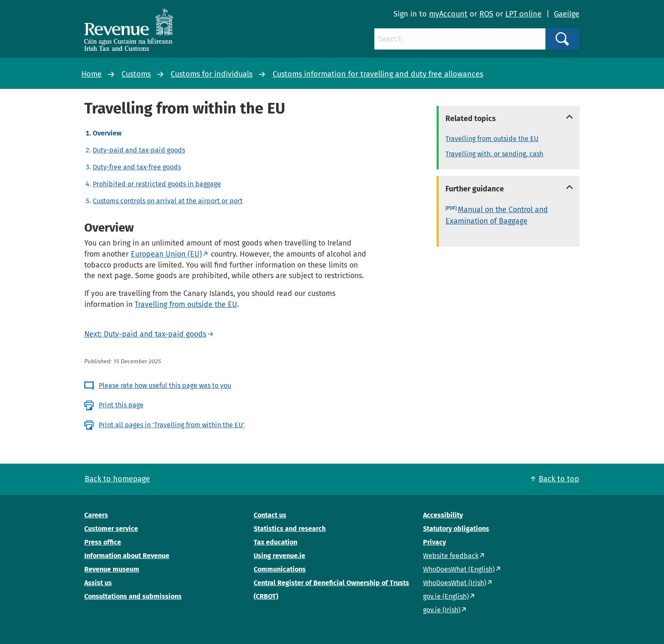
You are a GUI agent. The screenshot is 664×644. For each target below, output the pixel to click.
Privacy (434, 542)
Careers (96, 515)
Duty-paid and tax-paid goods (139, 150)
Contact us (270, 515)
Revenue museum (112, 569)
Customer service (111, 529)
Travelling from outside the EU (186, 304)
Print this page (121, 405)
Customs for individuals (212, 74)
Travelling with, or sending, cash (494, 154)
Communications (280, 569)
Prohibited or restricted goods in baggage (157, 184)
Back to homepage (117, 479)
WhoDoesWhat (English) (459, 569)
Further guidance (475, 189)
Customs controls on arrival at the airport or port (168, 201)
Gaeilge (567, 14)
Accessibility (443, 515)
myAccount (448, 14)
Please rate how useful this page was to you (165, 386)
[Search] (460, 39)
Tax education (275, 542)
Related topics (471, 119)
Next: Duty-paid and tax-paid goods (145, 334)
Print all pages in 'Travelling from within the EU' (172, 425)
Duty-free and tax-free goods (137, 167)
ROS (486, 14)
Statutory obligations (456, 529)
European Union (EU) (166, 254)
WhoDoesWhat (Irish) (455, 583)
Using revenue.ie (279, 556)
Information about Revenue (127, 556)
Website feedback (451, 556)
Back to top (559, 479)
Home (91, 74)
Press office (103, 542)
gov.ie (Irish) (442, 610)
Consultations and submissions (133, 596)
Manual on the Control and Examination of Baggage (497, 215)
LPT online (523, 14)
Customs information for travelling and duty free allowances (378, 74)
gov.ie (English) (446, 596)
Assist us (98, 583)
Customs (136, 74)
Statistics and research (290, 529)
